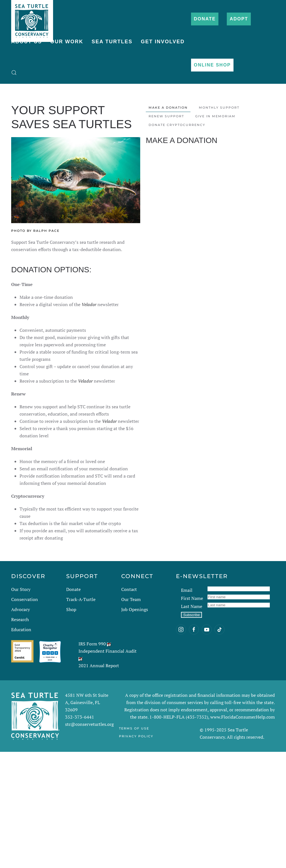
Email (187, 590)
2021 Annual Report (99, 666)
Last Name (192, 606)
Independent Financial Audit (108, 651)
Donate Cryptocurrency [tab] (177, 125)
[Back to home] (32, 18)
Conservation (25, 599)
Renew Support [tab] (166, 116)
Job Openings (135, 609)
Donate (205, 19)
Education (21, 629)
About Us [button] (27, 42)
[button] (14, 73)
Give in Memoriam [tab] (215, 116)
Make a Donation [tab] (168, 108)
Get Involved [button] (163, 42)
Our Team (131, 599)
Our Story (21, 589)
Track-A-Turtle (81, 599)
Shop (71, 609)
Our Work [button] (67, 42)
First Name (192, 598)
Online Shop (212, 65)
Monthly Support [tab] (219, 108)
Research (20, 619)
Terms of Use (134, 728)
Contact (129, 589)
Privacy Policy (136, 736)
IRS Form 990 (92, 644)
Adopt (239, 19)
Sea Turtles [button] (112, 42)
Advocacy (21, 609)
